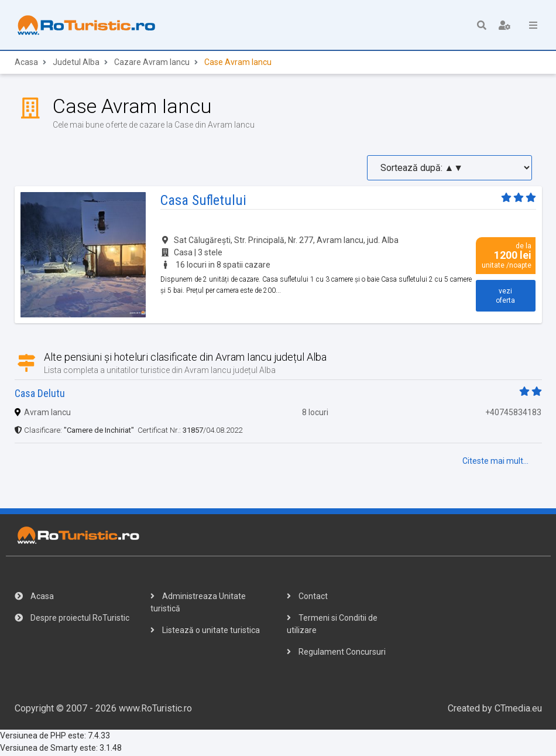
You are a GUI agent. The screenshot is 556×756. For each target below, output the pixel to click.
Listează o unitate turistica (205, 632)
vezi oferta (505, 297)
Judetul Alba (76, 64)
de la (506, 257)
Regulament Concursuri (336, 654)
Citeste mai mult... (495, 463)
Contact (307, 598)
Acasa (26, 64)
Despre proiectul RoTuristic (72, 620)
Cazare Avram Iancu (152, 64)
